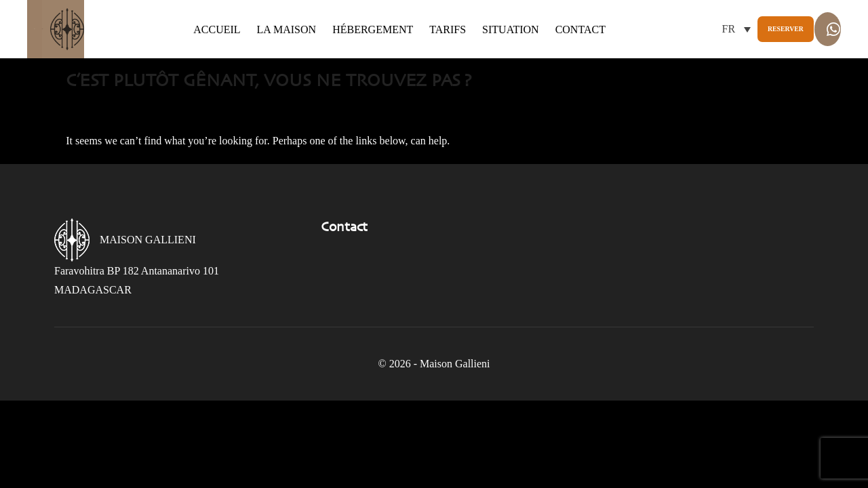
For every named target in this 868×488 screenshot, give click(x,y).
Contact (205, 68)
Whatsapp (782, 60)
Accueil (203, 48)
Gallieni (82, 55)
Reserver (673, 58)
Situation (497, 48)
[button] (599, 58)
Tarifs (434, 48)
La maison (273, 48)
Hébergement (359, 48)
